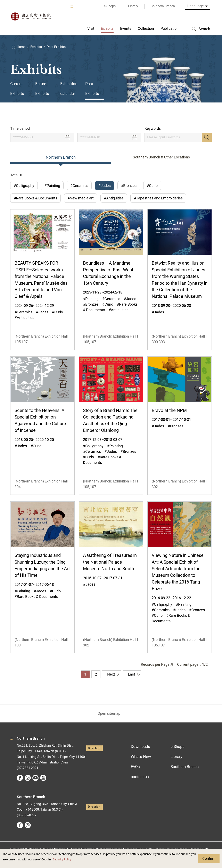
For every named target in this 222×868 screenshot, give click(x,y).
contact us (140, 777)
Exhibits (36, 47)
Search (207, 137)
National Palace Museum (31, 16)
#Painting (52, 186)
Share (173, 114)
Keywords (153, 128)
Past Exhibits (56, 47)
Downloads (140, 747)
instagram (28, 778)
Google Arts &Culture (43, 778)
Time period (20, 128)
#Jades (105, 186)
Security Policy (62, 859)
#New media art (81, 198)
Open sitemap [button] (109, 713)
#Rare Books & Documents (35, 198)
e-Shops (178, 747)
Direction (94, 748)
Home (21, 47)
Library (176, 757)
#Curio (152, 186)
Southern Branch (185, 767)
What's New (141, 757)
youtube (35, 778)
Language (196, 6)
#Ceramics (79, 186)
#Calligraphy (24, 186)
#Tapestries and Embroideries (158, 198)
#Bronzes (129, 186)
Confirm (209, 858)
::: (72, 6)
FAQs (135, 767)
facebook (20, 778)
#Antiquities (114, 198)
